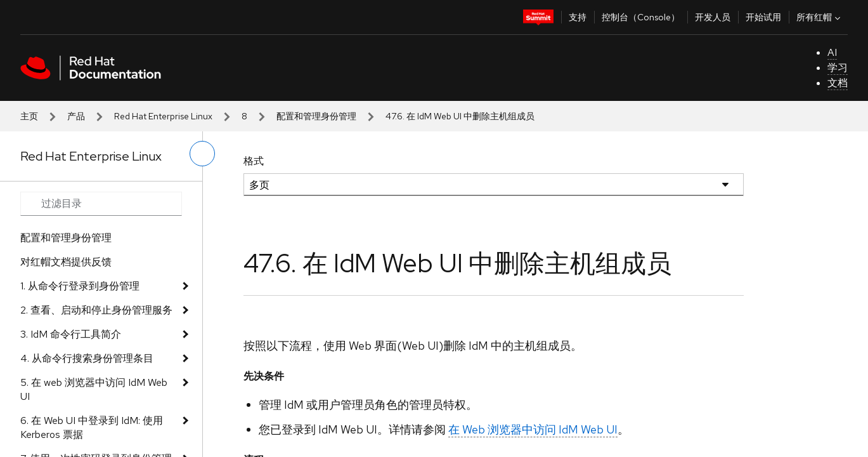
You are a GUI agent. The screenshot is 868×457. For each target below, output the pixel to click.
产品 (76, 116)
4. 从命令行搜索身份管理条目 (87, 358)
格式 (254, 161)
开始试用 (763, 17)
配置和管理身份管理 (316, 116)
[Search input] (101, 204)
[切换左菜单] (202, 154)
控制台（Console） (641, 17)
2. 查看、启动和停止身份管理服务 (96, 310)
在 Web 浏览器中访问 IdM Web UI (533, 429)
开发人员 (713, 17)
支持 (578, 17)
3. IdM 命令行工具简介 (71, 334)
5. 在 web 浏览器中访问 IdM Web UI (94, 389)
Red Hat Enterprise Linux (163, 116)
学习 (838, 68)
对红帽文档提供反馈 (66, 262)
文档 (838, 83)
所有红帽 (820, 17)
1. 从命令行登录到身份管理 (80, 286)
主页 (29, 116)
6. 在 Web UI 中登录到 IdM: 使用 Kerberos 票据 (92, 427)
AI (832, 52)
